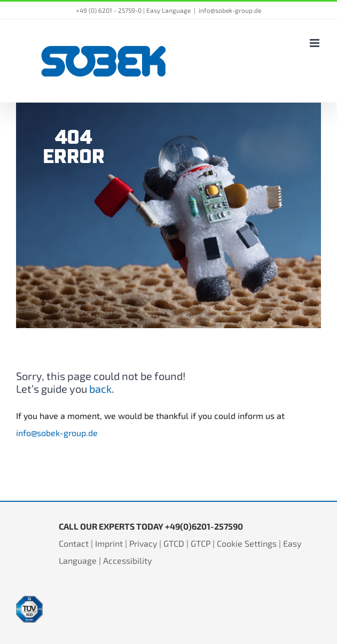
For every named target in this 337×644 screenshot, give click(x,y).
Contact (74, 543)
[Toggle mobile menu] (315, 43)
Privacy (143, 543)
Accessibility (127, 560)
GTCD (174, 543)
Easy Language (168, 10)
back (100, 389)
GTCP (201, 543)
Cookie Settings (247, 543)
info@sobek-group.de (230, 10)
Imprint (109, 543)
